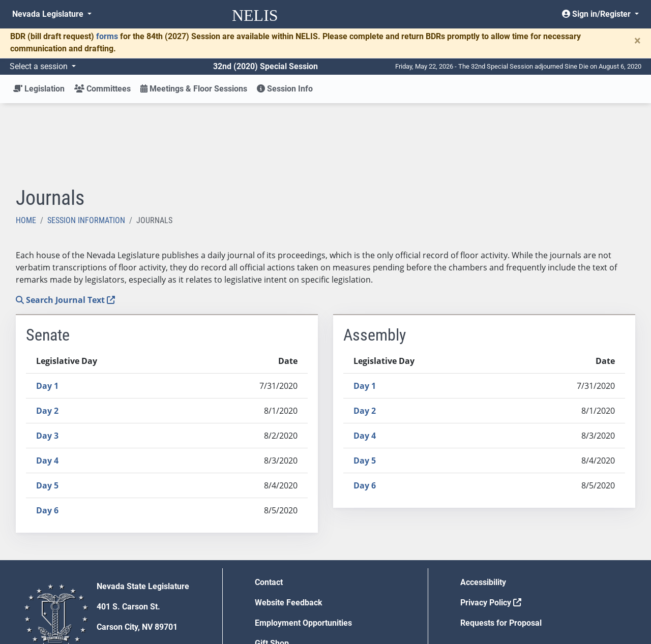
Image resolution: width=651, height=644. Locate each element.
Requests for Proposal (501, 548)
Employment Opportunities (303, 548)
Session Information (86, 146)
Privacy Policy (491, 528)
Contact (269, 508)
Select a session (40, 66)
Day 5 (47, 411)
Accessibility (483, 508)
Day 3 (47, 361)
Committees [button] (102, 89)
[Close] (638, 41)
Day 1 (47, 311)
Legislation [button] (39, 89)
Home (26, 146)
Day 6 (47, 436)
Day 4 (47, 386)
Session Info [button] (285, 89)
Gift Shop (272, 569)
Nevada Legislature (49, 14)
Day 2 (47, 336)
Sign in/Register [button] (597, 14)
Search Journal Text (65, 225)
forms (107, 36)
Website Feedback (289, 528)
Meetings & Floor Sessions (194, 89)
